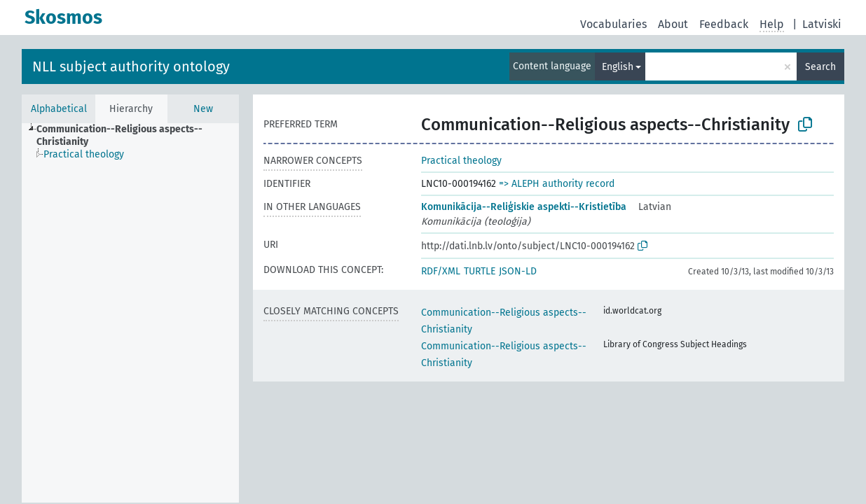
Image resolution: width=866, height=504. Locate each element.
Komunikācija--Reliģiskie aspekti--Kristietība (524, 207)
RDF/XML (441, 271)
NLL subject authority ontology (131, 66)
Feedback (724, 24)
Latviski (822, 24)
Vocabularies (613, 24)
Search (820, 67)
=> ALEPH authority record (557, 184)
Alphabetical (59, 109)
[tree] (130, 313)
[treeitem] (144, 136)
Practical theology (461, 161)
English (618, 67)
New (203, 109)
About (673, 24)
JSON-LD (518, 271)
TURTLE (480, 271)
